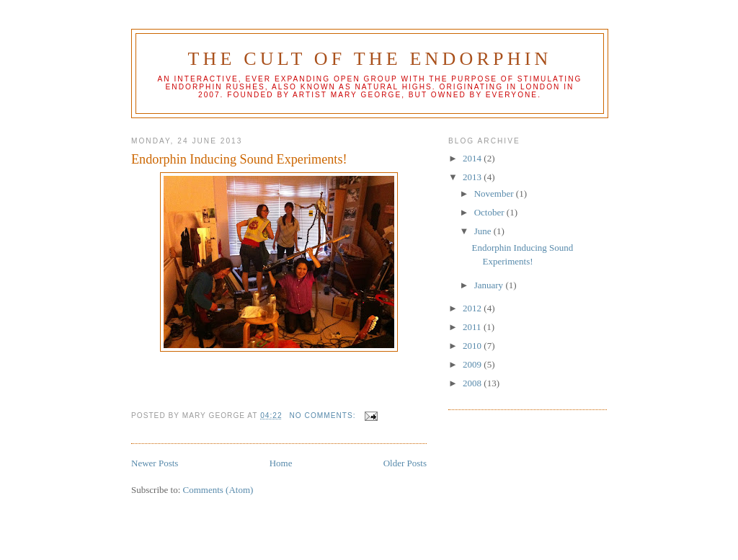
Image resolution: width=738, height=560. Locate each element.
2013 (473, 177)
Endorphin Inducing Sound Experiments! (239, 159)
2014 (473, 158)
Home (281, 463)
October (490, 212)
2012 (473, 308)
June (484, 231)
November (495, 194)
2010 (473, 346)
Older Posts (405, 463)
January (490, 285)
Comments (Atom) (218, 490)
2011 (473, 327)
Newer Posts (155, 463)
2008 (473, 383)
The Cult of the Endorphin (369, 59)
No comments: (324, 415)
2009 (473, 364)
